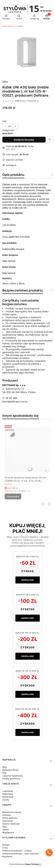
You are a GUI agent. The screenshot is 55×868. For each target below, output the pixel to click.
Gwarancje (7, 821)
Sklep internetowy (24, 864)
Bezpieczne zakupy (12, 812)
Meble (20, 26)
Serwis (5, 830)
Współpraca (8, 832)
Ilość (5, 121)
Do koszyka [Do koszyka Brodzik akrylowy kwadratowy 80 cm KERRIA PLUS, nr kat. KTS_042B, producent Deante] (13, 496)
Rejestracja (8, 794)
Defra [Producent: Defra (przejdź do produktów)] (5, 81)
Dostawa (7, 815)
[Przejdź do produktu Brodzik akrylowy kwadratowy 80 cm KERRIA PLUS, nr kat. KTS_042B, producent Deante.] (27, 449)
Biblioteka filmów (10, 770)
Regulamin (7, 856)
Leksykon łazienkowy (13, 776)
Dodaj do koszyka (24, 140)
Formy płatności (10, 818)
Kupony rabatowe (11, 824)
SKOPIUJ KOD (27, 580)
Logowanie (8, 791)
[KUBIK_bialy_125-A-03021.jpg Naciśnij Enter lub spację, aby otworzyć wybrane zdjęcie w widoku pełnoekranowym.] (27, 53)
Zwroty (6, 800)
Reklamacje (8, 797)
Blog (4, 767)
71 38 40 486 (10, 398)
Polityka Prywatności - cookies (17, 851)
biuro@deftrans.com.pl (15, 401)
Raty (5, 827)
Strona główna (8, 26)
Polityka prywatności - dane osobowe (20, 854)
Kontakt (6, 845)
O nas (5, 848)
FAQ (4, 773)
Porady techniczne (11, 779)
